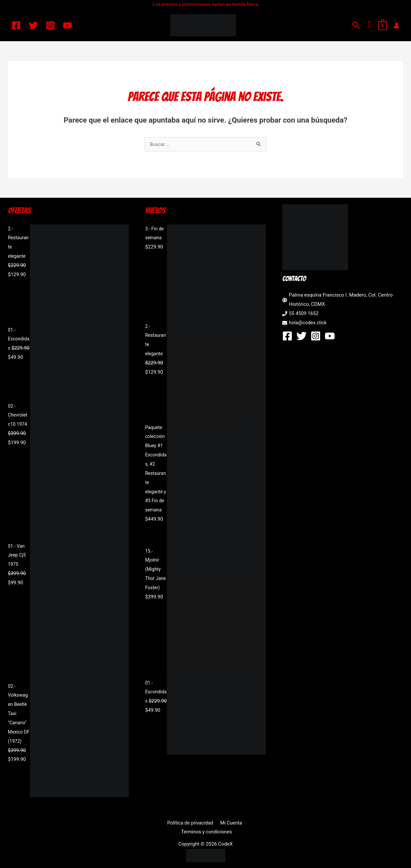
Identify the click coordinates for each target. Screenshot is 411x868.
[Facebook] (16, 25)
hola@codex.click (308, 323)
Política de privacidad (164, 823)
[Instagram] (50, 25)
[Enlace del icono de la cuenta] (397, 25)
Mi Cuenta (203, 823)
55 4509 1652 (304, 313)
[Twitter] (33, 25)
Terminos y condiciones (245, 823)
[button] (356, 25)
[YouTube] (68, 25)
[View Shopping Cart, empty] (383, 25)
